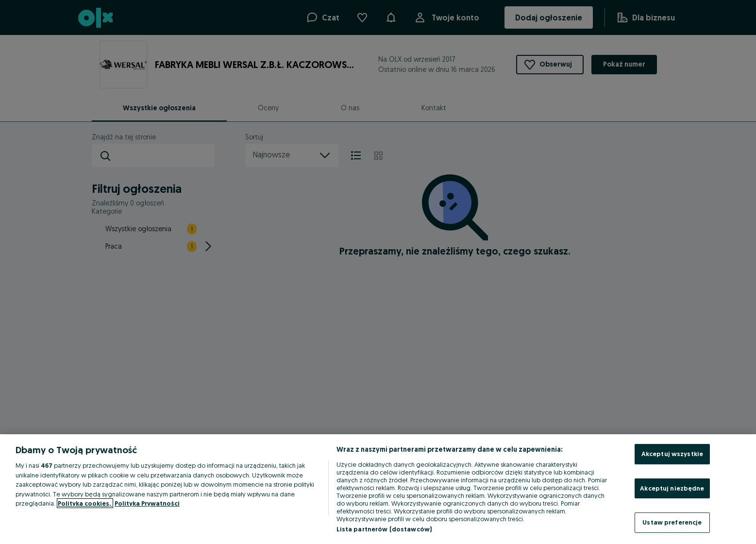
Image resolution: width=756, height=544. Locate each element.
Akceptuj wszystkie (672, 454)
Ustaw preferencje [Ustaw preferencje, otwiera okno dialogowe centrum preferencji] (672, 522)
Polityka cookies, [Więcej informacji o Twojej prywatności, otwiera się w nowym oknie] (85, 503)
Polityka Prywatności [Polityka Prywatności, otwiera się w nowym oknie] (147, 503)
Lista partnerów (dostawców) (384, 529)
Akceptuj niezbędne (672, 488)
